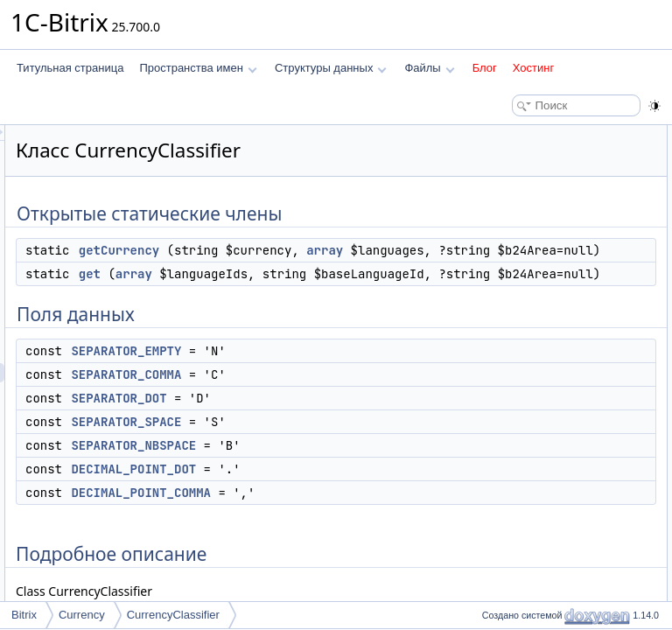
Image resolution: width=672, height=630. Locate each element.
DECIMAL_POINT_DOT (547, 308)
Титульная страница (70, 68)
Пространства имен (198, 68)
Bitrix (24, 615)
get (308, 395)
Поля (490, 423)
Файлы (429, 68)
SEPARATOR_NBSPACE (550, 289)
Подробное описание (528, 346)
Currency (82, 615)
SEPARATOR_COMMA (546, 231)
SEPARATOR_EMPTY (345, 568)
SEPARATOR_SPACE (542, 269)
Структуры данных (331, 68)
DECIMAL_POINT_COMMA (556, 327)
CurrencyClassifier (173, 615)
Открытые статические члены (549, 135)
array (316, 332)
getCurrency (338, 294)
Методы (496, 366)
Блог (485, 68)
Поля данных (509, 192)
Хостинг (533, 68)
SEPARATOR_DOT (536, 250)
